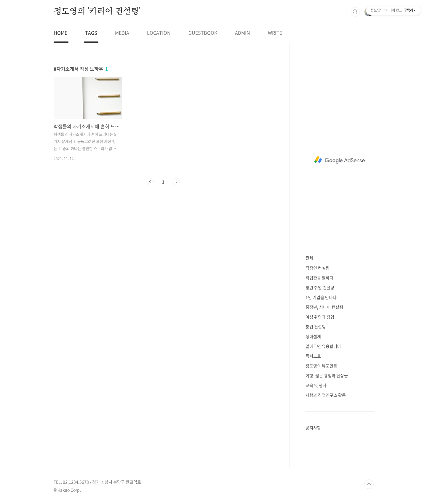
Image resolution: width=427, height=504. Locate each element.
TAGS (91, 33)
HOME (60, 33)
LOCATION (159, 33)
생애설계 (313, 336)
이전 (150, 182)
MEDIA (122, 33)
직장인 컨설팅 (318, 268)
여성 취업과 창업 (320, 317)
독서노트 (313, 356)
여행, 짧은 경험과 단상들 (327, 375)
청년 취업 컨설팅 (320, 287)
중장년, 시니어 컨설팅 (324, 307)
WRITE (275, 33)
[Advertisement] (340, 160)
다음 (176, 182)
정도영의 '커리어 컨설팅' (97, 12)
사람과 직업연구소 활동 (326, 395)
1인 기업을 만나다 (321, 297)
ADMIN (243, 33)
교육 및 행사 (316, 385)
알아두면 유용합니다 (323, 346)
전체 (309, 258)
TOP (369, 484)
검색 (355, 12)
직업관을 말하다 (319, 278)
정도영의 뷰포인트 (321, 366)
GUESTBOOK (203, 33)
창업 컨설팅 (316, 327)
